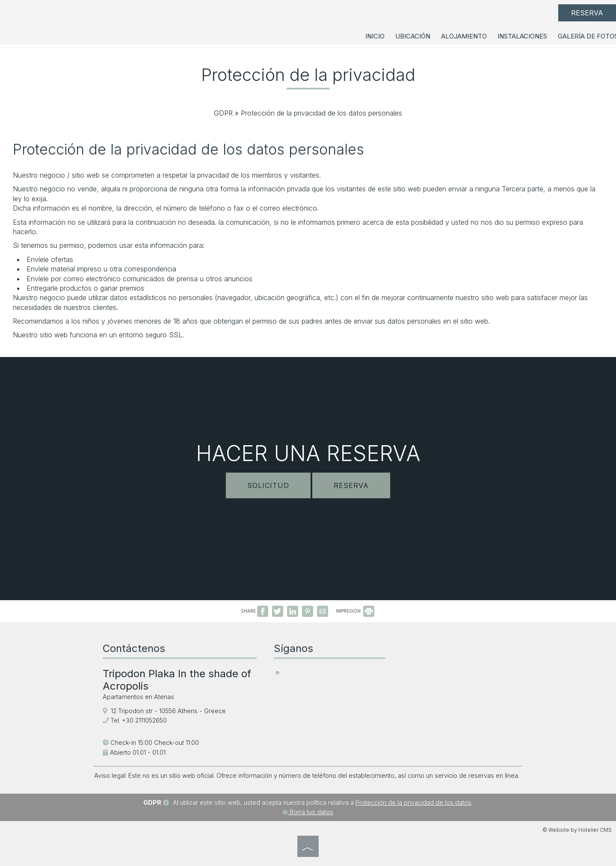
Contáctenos (134, 648)
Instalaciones (522, 36)
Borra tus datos (308, 812)
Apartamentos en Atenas (138, 697)
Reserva (587, 13)
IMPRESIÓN (355, 611)
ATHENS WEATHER (458, 672)
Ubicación (413, 36)
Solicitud (268, 485)
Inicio (375, 36)
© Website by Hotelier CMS (577, 830)
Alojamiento (464, 36)
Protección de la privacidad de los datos (413, 802)
